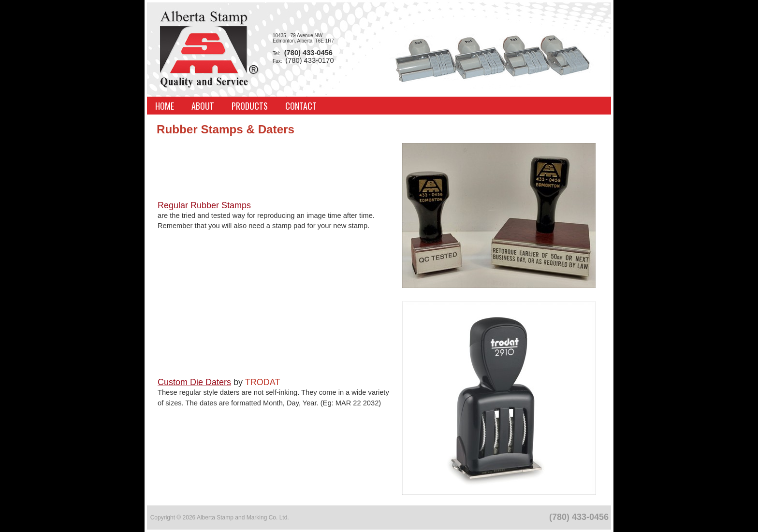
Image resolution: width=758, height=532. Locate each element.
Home (165, 106)
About (203, 106)
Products (250, 106)
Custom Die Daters (194, 382)
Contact (301, 106)
